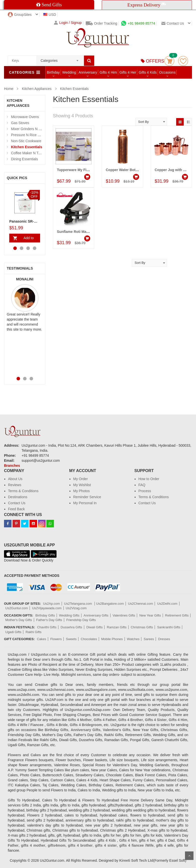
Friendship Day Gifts (81, 620)
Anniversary (88, 72)
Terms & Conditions (23, 491)
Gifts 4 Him (108, 72)
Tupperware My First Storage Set (84, 170)
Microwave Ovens (25, 117)
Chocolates (89, 639)
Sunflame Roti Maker (74, 232)
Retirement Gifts (177, 615)
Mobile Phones (112, 639)
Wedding (69, 72)
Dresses (164, 639)
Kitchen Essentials (74, 89)
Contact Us (17, 503)
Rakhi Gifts (34, 632)
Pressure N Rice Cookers (31, 135)
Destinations (18, 497)
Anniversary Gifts (96, 615)
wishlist (183, 61)
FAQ (142, 485)
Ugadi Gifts (13, 632)
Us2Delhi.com (167, 604)
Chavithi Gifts (47, 627)
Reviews (15, 485)
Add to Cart (27, 239)
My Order (80, 479)
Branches (12, 466)
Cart (169, 61)
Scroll (189, 856)
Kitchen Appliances (37, 89)
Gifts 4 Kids (148, 72)
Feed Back (16, 509)
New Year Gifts (150, 615)
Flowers (56, 639)
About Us (15, 479)
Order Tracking (102, 23)
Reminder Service (87, 497)
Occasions (167, 72)
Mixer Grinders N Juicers (30, 129)
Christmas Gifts (142, 627)
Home (9, 89)
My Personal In (85, 503)
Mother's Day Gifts (19, 620)
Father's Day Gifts (49, 620)
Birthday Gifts (45, 615)
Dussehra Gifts (71, 627)
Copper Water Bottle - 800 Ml (130, 170)
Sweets (71, 639)
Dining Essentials (24, 159)
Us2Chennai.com (141, 604)
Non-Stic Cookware (26, 141)
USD (50, 15)
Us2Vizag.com (76, 608)
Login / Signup (68, 23)
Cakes (41, 639)
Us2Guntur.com (17, 608)
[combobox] (60, 59)
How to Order (149, 479)
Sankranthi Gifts (169, 627)
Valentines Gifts (124, 615)
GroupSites (20, 15)
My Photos (81, 491)
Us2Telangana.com (79, 604)
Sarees (149, 639)
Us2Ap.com (52, 604)
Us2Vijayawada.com (47, 608)
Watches (133, 639)
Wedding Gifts (69, 615)
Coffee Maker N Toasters (30, 153)
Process (145, 491)
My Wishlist (82, 485)
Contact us (173, 23)
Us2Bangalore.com (110, 604)
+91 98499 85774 (138, 23)
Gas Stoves (20, 123)
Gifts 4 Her (128, 72)
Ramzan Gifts (117, 627)
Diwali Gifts (94, 627)
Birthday (53, 72)
